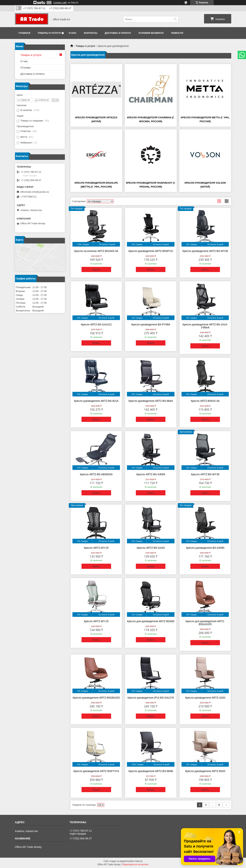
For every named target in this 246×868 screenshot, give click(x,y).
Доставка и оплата (118, 33)
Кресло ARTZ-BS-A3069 (151, 474)
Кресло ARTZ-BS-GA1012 (96, 324)
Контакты (91, 33)
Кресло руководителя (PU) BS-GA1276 (151, 698)
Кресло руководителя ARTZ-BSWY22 (151, 251)
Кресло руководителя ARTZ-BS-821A (96, 401)
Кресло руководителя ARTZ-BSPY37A (96, 771)
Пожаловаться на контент (135, 864)
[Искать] (175, 19)
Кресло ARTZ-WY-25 (96, 548)
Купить (96, 270)
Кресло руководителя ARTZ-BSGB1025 (96, 698)
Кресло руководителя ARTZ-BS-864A (151, 401)
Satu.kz (139, 861)
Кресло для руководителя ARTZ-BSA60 (151, 621)
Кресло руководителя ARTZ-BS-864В (151, 771)
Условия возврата (151, 33)
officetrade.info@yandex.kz (35, 192)
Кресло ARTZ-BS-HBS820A (96, 474)
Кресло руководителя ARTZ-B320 (205, 771)
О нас (73, 33)
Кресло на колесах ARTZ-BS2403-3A (96, 251)
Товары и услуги (49, 33)
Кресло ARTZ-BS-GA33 (151, 548)
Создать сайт (60, 3)
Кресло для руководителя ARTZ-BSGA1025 (205, 623)
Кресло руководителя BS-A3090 (205, 548)
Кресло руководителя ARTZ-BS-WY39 (205, 251)
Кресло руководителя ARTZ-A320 (205, 698)
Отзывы (26, 67)
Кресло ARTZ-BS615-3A (205, 401)
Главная (24, 33)
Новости (177, 33)
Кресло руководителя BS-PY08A (151, 324)
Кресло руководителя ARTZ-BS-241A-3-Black (205, 326)
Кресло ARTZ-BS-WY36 (205, 474)
